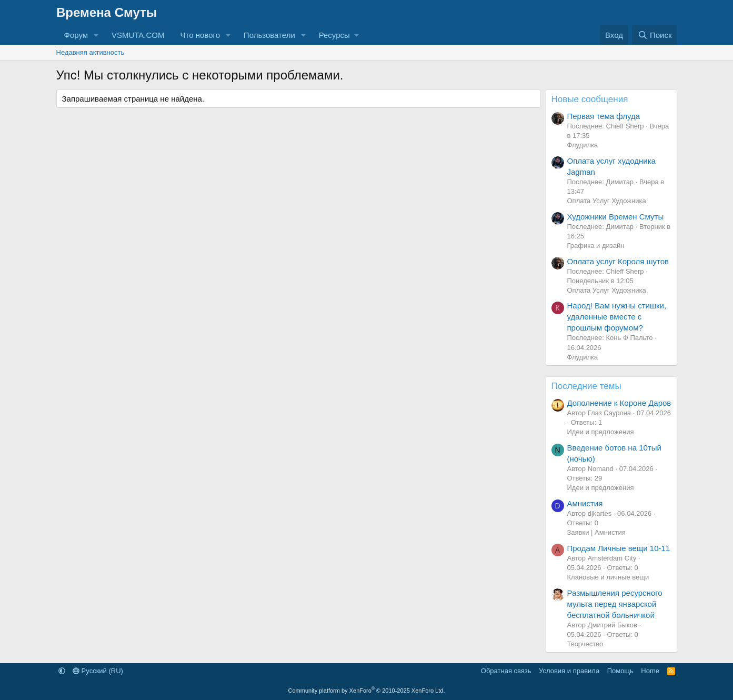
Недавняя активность (91, 52)
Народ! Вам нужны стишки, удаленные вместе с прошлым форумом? (617, 317)
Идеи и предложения (601, 432)
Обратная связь (506, 671)
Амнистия (585, 503)
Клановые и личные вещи (608, 577)
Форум (76, 35)
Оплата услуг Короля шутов (618, 261)
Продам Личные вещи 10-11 (619, 548)
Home (650, 671)
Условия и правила (569, 671)
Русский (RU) (98, 671)
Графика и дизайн (596, 246)
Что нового (200, 35)
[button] (96, 35)
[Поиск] (654, 35)
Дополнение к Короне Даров (619, 403)
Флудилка (583, 145)
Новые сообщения (590, 99)
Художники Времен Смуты (616, 217)
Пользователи (269, 35)
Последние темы (586, 386)
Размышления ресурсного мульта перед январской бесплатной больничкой (615, 604)
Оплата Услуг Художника (607, 201)
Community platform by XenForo (367, 691)
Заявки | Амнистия (596, 532)
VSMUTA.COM (138, 35)
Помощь (620, 671)
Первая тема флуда (604, 116)
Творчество (585, 644)
